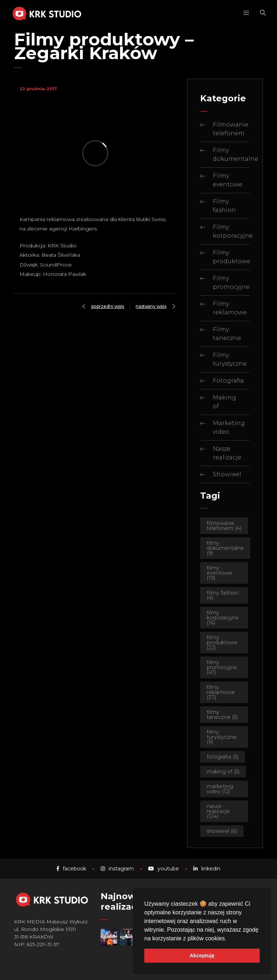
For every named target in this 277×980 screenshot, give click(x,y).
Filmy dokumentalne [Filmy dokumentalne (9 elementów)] (225, 548)
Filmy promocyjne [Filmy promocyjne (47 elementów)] (222, 667)
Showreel (227, 474)
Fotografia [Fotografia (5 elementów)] (223, 757)
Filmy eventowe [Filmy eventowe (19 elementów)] (219, 573)
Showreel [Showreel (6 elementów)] (222, 831)
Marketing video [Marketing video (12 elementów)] (220, 789)
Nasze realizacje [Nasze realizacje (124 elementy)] (218, 811)
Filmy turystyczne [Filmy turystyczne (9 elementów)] (222, 737)
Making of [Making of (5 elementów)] (223, 772)
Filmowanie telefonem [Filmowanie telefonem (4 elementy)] (224, 526)
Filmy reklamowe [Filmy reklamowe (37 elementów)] (221, 692)
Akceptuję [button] (202, 955)
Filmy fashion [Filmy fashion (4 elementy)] (223, 595)
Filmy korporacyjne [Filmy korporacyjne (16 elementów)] (223, 618)
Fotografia (228, 381)
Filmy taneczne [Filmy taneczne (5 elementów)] (222, 715)
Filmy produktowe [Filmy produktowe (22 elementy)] (222, 643)
